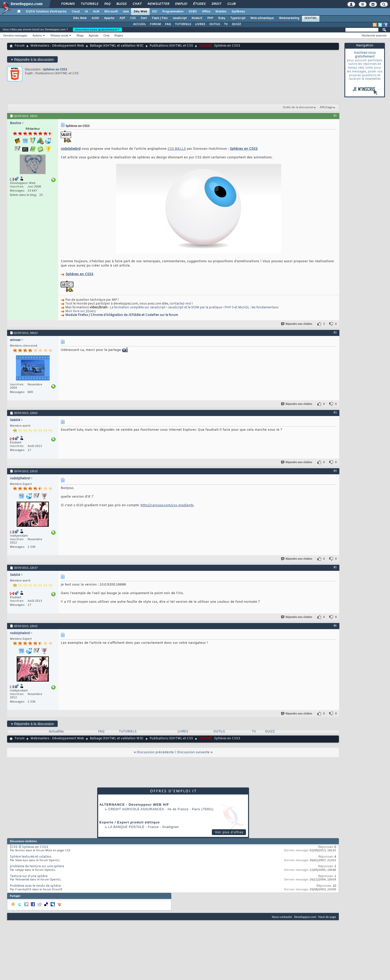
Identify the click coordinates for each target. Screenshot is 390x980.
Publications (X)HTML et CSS (171, 46)
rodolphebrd (71, 149)
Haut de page (327, 917)
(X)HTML (311, 18)
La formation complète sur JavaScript (138, 308)
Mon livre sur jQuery (81, 311)
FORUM (155, 24)
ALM (96, 12)
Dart (144, 18)
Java (126, 12)
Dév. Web (140, 12)
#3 (335, 412)
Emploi (181, 4)
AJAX (95, 18)
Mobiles (221, 12)
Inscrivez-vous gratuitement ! (97, 30)
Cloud (76, 12)
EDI (155, 12)
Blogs (121, 4)
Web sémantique (262, 18)
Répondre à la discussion (32, 59)
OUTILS (215, 24)
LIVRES (200, 24)
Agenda (93, 35)
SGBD (193, 12)
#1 (335, 116)
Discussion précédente (155, 752)
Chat (137, 4)
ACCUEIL (139, 24)
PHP (210, 18)
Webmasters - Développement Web (57, 46)
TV (226, 24)
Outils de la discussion (298, 107)
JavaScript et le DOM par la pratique (195, 308)
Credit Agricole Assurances (136, 809)
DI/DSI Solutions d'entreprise (46, 12)
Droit (216, 4)
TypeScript (238, 18)
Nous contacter (282, 917)
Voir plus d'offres (229, 832)
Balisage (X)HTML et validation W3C (117, 46)
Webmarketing (289, 18)
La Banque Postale (126, 827)
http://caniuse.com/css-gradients (167, 505)
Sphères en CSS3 (55, 69)
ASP (122, 18)
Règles (119, 35)
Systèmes (238, 12)
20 (41, 195)
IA (86, 12)
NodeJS (197, 18)
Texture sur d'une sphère (29, 876)
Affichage (326, 107)
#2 (335, 332)
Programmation (173, 12)
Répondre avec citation (297, 324)
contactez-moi (180, 304)
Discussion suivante (193, 752)
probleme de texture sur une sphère (37, 866)
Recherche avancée (374, 35)
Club (231, 4)
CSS (133, 18)
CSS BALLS (177, 149)
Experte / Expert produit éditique (130, 822)
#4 (335, 471)
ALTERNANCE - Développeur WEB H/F (134, 805)
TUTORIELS (183, 24)
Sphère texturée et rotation (31, 857)
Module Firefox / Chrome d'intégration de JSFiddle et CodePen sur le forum (122, 315)
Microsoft (111, 12)
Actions (37, 35)
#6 (335, 626)
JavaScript (180, 18)
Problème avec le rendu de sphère (35, 886)
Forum (20, 46)
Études (199, 4)
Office (206, 12)
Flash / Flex (160, 18)
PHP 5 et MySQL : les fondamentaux (252, 308)
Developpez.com (305, 917)
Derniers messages (15, 35)
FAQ (107, 4)
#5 (335, 567)
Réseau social (59, 35)
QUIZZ (236, 24)
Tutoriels (89, 4)
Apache (109, 18)
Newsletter (158, 4)
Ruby (222, 18)
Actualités (56, 732)
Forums (68, 4)
